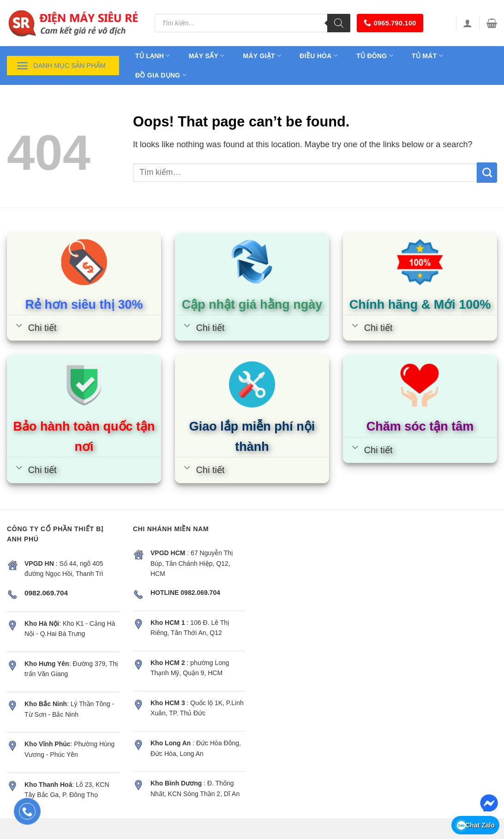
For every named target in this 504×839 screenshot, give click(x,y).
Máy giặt (262, 56)
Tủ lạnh (153, 56)
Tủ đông (375, 56)
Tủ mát (427, 56)
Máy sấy (207, 56)
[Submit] (487, 173)
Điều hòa (319, 56)
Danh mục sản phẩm (61, 66)
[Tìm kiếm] (339, 23)
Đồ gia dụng (161, 75)
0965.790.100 (390, 23)
